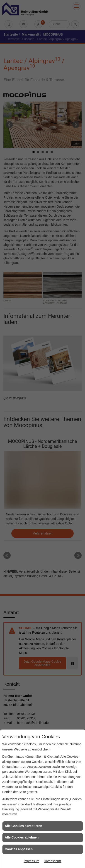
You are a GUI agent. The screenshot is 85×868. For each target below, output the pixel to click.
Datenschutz (53, 861)
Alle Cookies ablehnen (22, 837)
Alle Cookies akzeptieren (23, 826)
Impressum (31, 861)
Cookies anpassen (19, 849)
